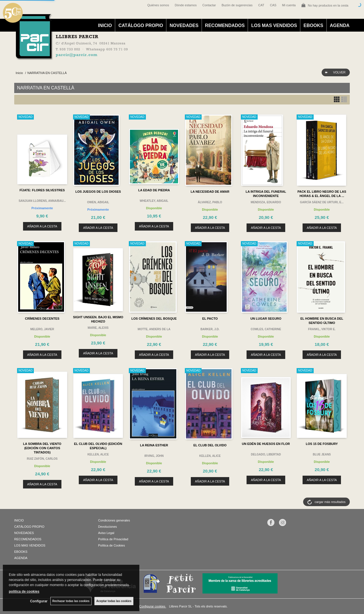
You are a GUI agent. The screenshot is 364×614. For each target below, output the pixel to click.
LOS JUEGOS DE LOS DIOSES (98, 192)
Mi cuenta (289, 5)
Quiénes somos (158, 5)
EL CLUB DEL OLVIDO (210, 445)
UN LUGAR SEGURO (266, 319)
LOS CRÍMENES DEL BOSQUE (154, 319)
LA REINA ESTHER (154, 445)
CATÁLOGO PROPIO (141, 25)
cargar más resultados (330, 502)
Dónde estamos (186, 5)
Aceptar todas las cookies (114, 601)
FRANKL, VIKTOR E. (322, 329)
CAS (273, 5)
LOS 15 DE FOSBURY (322, 444)
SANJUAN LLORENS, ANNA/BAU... (42, 201)
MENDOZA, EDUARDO (266, 202)
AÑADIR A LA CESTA (42, 226)
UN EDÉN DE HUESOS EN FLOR (266, 444)
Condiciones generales (114, 520)
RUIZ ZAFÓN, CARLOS (42, 459)
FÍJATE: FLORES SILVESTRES (42, 190)
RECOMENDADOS (225, 25)
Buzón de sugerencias (237, 5)
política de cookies (24, 592)
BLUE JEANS (322, 454)
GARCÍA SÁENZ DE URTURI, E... (322, 202)
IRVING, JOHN (154, 456)
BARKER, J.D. (210, 329)
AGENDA (340, 25)
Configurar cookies (153, 606)
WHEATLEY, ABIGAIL (154, 201)
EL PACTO (210, 319)
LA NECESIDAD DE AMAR (210, 192)
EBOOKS (313, 25)
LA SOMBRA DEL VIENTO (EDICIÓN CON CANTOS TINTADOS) (42, 448)
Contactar (209, 5)
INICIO (105, 25)
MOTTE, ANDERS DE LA (154, 329)
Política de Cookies (111, 545)
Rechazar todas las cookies (71, 601)
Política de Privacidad (113, 539)
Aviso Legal (106, 533)
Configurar (39, 601)
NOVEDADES (184, 25)
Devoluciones (107, 527)
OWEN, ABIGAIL (98, 202)
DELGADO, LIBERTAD (266, 454)
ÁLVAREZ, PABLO (210, 202)
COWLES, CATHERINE (266, 329)
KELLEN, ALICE (98, 454)
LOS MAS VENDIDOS (274, 25)
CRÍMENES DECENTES (42, 319)
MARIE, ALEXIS (98, 328)
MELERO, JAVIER (42, 329)
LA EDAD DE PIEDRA (154, 190)
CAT (261, 5)
